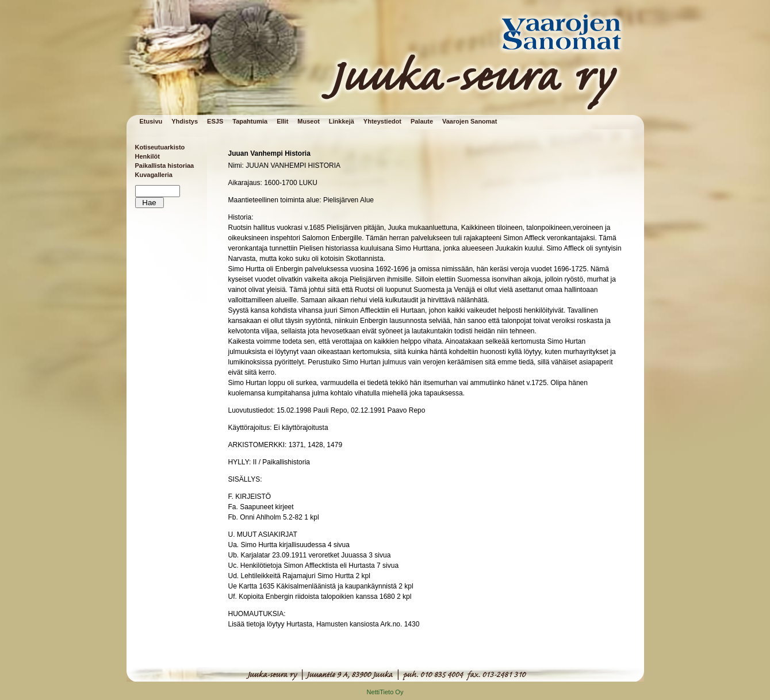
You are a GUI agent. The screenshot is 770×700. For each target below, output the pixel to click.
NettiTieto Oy (385, 692)
